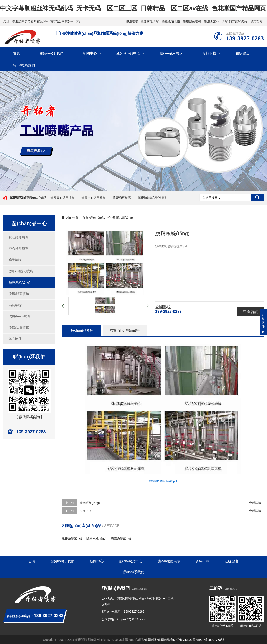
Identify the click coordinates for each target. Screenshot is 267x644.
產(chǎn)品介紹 (82, 330)
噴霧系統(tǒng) (19, 282)
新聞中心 (90, 53)
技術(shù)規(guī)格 (125, 330)
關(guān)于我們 (51, 53)
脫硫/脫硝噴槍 (19, 294)
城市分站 (257, 21)
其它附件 (15, 339)
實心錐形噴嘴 (18, 237)
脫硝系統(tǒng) (72, 538)
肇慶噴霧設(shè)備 (170, 640)
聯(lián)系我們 (24, 65)
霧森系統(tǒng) (121, 538)
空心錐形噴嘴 (18, 249)
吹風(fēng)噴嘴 (19, 316)
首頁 (16, 53)
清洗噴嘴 (15, 305)
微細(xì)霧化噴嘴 (21, 271)
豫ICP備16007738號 (210, 640)
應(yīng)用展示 (171, 53)
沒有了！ (86, 511)
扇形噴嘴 (15, 260)
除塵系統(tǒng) (90, 503)
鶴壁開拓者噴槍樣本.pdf (163, 481)
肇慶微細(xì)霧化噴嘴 (152, 198)
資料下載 (209, 53)
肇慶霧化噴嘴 (150, 21)
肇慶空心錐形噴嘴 (94, 198)
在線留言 (242, 53)
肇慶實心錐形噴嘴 (63, 198)
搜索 (257, 198)
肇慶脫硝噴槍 (171, 21)
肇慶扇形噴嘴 (122, 198)
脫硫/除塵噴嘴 (19, 328)
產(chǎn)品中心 (128, 53)
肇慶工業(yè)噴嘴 (216, 21)
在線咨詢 (251, 312)
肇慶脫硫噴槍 (192, 21)
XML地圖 (189, 640)
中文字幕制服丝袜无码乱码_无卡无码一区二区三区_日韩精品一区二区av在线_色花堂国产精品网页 (133, 8)
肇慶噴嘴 (132, 21)
